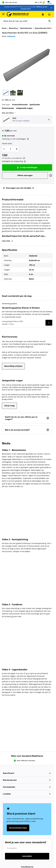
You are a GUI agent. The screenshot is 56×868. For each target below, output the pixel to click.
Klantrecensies (8, 108)
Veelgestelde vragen (24, 108)
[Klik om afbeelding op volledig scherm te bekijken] (27, 64)
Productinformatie (20, 105)
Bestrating (13, 28)
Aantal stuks (7, 143)
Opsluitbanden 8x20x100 (45, 28)
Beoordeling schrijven (13, 366)
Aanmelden (27, 856)
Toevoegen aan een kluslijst (17, 188)
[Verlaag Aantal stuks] (4, 149)
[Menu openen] (3, 14)
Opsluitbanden (26, 28)
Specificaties (35, 105)
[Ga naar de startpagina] (18, 14)
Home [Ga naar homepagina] (4, 28)
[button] (27, 120)
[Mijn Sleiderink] (43, 14)
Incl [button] (50, 4)
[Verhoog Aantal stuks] (17, 149)
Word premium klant (18, 828)
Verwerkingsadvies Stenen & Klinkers (21, 308)
